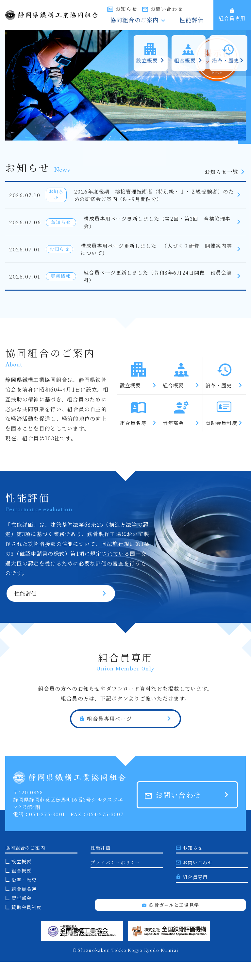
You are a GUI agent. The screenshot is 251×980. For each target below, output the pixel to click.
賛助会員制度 (26, 925)
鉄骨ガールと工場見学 (170, 923)
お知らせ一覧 (225, 172)
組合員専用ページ (106, 737)
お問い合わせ (192, 9)
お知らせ (152, 9)
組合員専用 (232, 15)
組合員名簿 (24, 907)
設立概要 (21, 880)
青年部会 (21, 916)
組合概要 (21, 889)
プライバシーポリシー (116, 881)
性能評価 (197, 21)
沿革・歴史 (24, 898)
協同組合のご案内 (154, 21)
